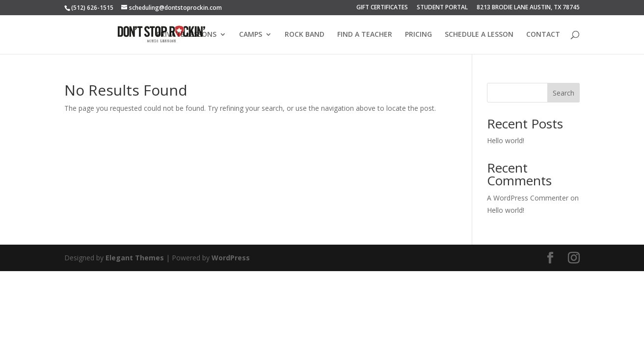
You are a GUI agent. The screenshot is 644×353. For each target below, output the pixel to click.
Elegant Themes (135, 258)
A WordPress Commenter (528, 198)
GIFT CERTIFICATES (382, 8)
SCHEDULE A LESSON (479, 35)
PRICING (418, 35)
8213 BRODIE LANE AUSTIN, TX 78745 (528, 8)
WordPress (231, 258)
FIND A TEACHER (365, 35)
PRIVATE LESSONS (187, 35)
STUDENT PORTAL (442, 8)
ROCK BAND (305, 35)
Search (563, 93)
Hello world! (506, 140)
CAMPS (251, 35)
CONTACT (543, 35)
